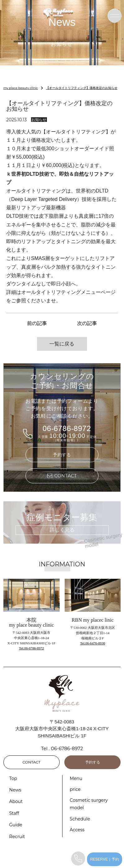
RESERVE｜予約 (105, 859)
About (16, 801)
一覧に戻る (62, 344)
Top (13, 778)
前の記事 (37, 323)
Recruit (17, 837)
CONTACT (31, 762)
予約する (62, 455)
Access (77, 830)
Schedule (80, 819)
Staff (14, 813)
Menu (76, 778)
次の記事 (87, 323)
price (75, 789)
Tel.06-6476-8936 (93, 643)
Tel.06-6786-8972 (31, 648)
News (15, 790)
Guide (16, 825)
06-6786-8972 (67, 429)
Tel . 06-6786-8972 (62, 748)
